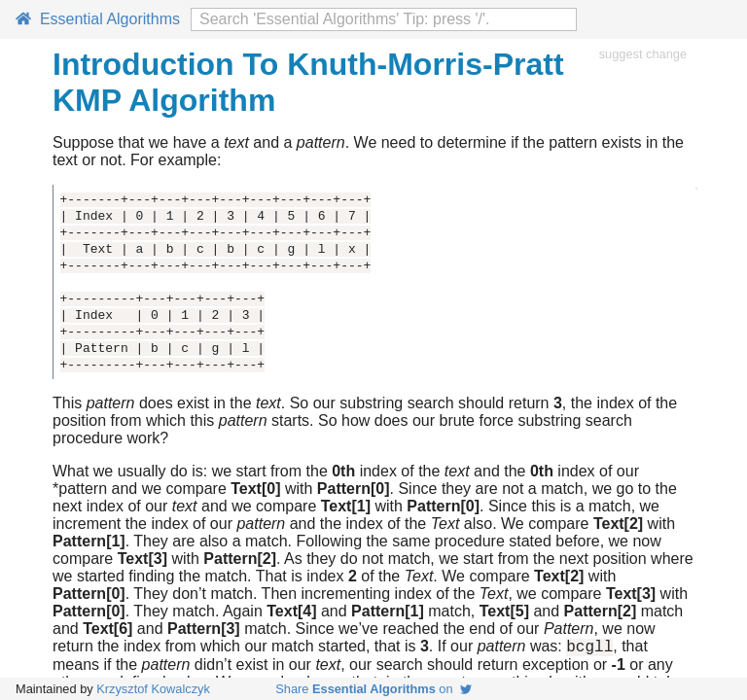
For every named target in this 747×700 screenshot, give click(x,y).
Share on (373, 689)
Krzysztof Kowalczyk (153, 689)
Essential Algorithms (98, 19)
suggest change (643, 54)
